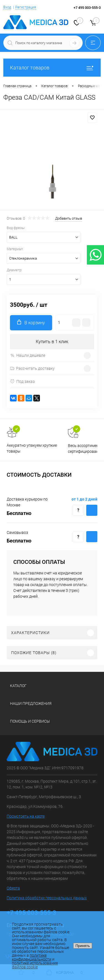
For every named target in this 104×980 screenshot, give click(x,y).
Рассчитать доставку (32, 368)
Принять (83, 946)
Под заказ (22, 381)
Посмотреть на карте (26, 816)
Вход (7, 7)
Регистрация (26, 7)
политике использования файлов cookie (35, 965)
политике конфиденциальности (32, 957)
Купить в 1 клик (52, 342)
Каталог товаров (52, 68)
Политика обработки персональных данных (47, 898)
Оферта (13, 888)
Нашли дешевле (28, 355)
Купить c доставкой (92, 510)
